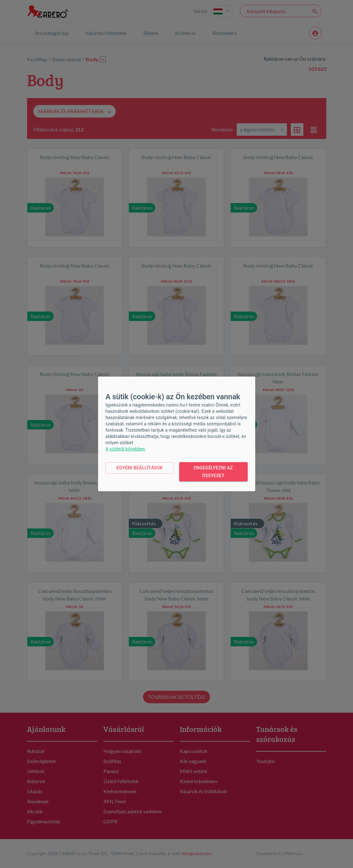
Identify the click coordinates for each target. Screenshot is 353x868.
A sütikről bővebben (125, 449)
